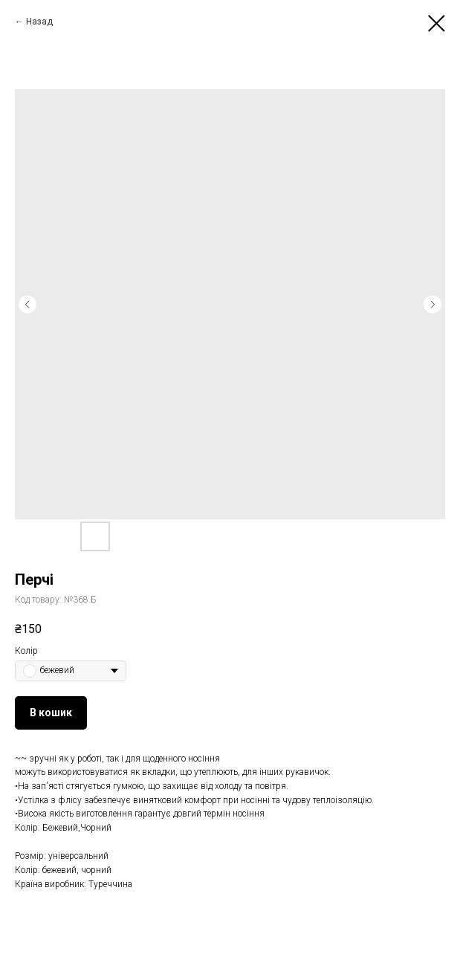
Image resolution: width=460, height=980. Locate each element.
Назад (39, 22)
